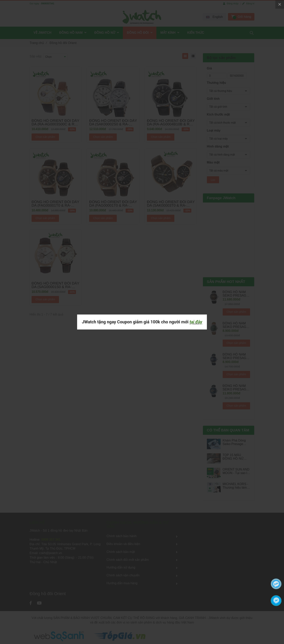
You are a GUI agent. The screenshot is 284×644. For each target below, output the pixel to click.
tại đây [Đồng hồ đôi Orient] (196, 322)
